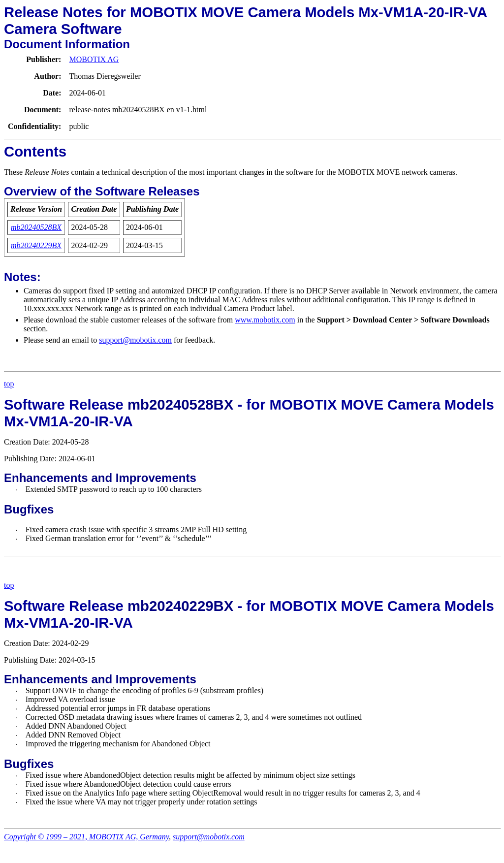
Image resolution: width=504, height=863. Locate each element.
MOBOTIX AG (94, 59)
